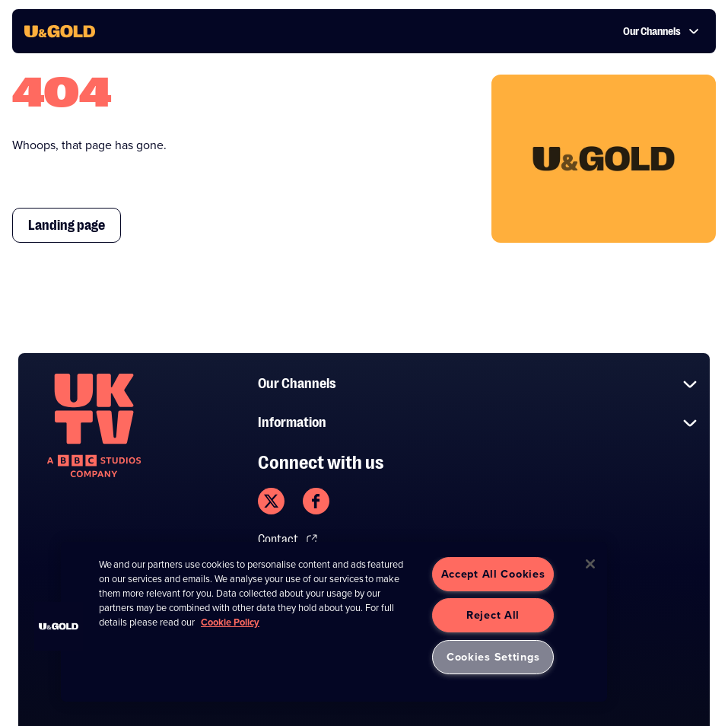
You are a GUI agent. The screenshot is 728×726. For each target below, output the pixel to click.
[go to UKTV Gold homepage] (60, 31)
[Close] (590, 564)
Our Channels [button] (661, 31)
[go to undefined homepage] (94, 425)
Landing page (67, 225)
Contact (288, 540)
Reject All (493, 615)
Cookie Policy (230, 622)
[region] (334, 622)
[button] (59, 626)
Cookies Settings (493, 657)
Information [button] (478, 423)
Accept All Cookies (493, 574)
